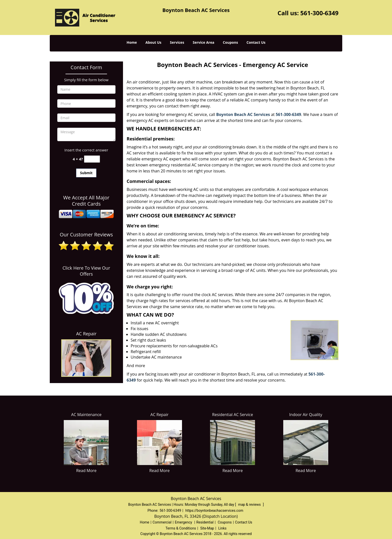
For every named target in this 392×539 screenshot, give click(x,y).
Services (177, 42)
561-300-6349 (319, 13)
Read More (86, 471)
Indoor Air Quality (306, 415)
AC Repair (86, 334)
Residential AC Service (233, 415)
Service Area (203, 42)
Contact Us (256, 42)
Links (222, 528)
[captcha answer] (92, 159)
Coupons (230, 42)
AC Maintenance (86, 415)
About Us (153, 42)
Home (132, 42)
